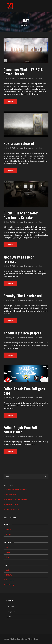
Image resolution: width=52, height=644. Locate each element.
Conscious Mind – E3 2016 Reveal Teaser (23, 72)
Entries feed (9, 575)
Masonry (8, 552)
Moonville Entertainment (27, 79)
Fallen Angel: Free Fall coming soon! (20, 430)
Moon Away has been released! (19, 259)
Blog (7, 547)
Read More (10, 101)
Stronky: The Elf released (23, 296)
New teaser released (19, 143)
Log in (8, 570)
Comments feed (10, 580)
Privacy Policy (11, 612)
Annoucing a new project (22, 333)
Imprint (9, 617)
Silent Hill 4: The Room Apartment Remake (21, 215)
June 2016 (9, 534)
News (41, 79)
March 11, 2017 (11, 79)
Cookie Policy (10, 607)
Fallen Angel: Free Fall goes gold (24, 391)
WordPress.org (10, 585)
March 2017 (9, 529)
